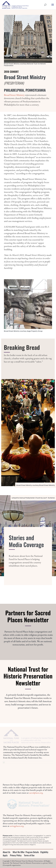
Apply (5, 855)
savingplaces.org (17, 826)
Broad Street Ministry (14, 95)
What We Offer (19, 852)
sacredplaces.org (36, 793)
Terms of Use (29, 855)
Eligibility (44, 852)
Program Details (32, 852)
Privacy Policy (16, 855)
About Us (7, 852)
